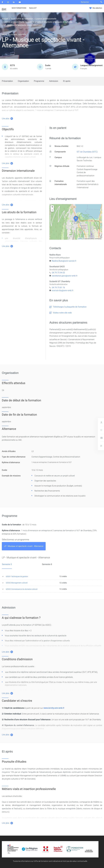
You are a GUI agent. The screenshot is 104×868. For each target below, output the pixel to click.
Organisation (23, 81)
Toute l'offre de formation (22, 19)
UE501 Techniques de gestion (17, 576)
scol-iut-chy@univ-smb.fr (63, 290)
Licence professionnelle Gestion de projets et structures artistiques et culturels (38, 22)
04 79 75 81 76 (58, 287)
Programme (39, 81)
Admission (54, 81)
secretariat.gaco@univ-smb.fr (65, 276)
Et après (67, 81)
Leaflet (80, 239)
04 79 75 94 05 (58, 273)
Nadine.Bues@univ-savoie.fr (64, 261)
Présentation (7, 81)
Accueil (5, 19)
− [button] (52, 210)
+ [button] (52, 207)
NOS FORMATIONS (19, 8)
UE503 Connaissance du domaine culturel (22, 589)
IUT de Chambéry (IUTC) (87, 152)
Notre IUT (33, 8)
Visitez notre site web (61, 313)
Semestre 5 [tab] (7, 564)
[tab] (24, 546)
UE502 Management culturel (17, 583)
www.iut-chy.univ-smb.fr (54, 708)
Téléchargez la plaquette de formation (68, 307)
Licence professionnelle (46, 19)
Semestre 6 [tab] (47, 564)
